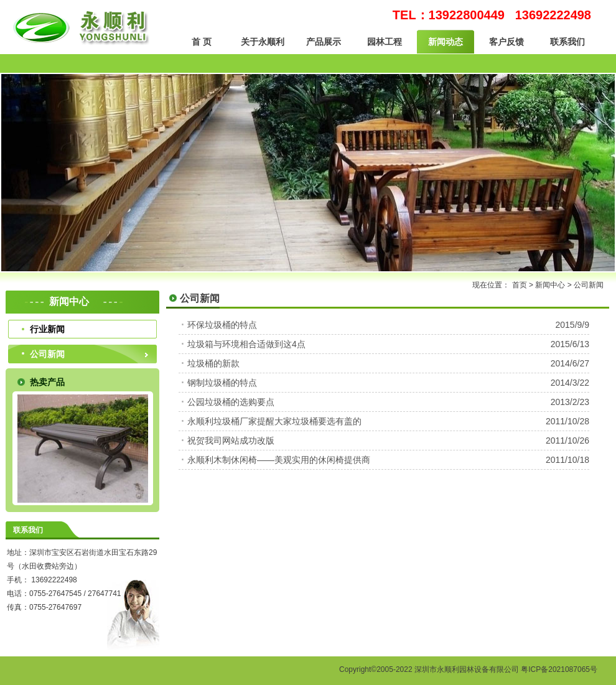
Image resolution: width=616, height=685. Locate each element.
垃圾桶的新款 (213, 363)
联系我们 (567, 42)
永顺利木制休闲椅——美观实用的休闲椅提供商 (279, 460)
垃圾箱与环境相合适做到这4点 (246, 344)
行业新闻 (47, 329)
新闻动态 (446, 42)
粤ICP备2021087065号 (559, 669)
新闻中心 (550, 285)
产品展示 (324, 42)
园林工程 (385, 42)
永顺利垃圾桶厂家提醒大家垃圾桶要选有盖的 (274, 421)
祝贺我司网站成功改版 (231, 440)
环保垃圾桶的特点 (222, 325)
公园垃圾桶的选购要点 (231, 402)
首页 (520, 285)
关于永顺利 (263, 42)
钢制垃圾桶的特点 (222, 383)
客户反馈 (506, 42)
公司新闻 (47, 354)
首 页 (202, 42)
